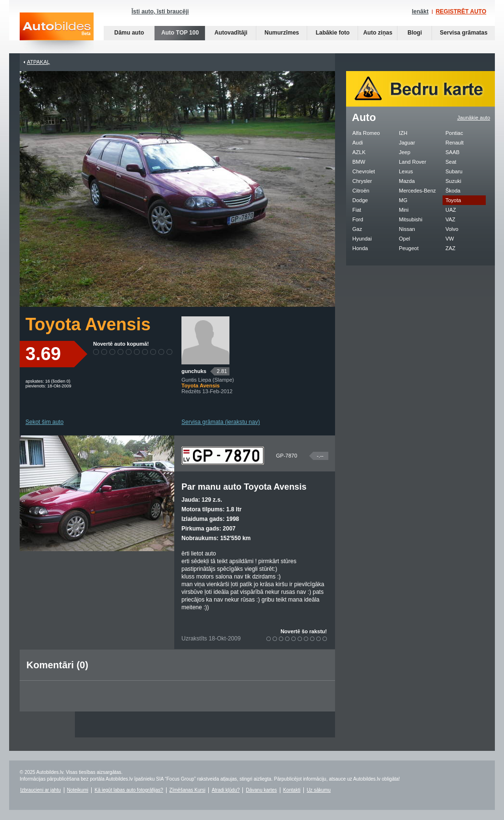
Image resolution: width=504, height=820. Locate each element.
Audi (358, 143)
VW (450, 239)
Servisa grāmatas (463, 33)
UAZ (451, 210)
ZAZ (450, 248)
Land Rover (413, 162)
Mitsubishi (411, 219)
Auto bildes (57, 33)
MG (403, 200)
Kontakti (292, 790)
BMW (359, 162)
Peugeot (409, 248)
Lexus (406, 171)
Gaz (357, 229)
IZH (403, 133)
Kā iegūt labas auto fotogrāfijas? (129, 790)
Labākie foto (333, 33)
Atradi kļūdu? (226, 790)
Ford (358, 219)
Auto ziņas (378, 33)
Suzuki (453, 181)
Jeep (405, 152)
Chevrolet (364, 171)
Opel (404, 239)
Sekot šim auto (44, 422)
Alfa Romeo (366, 133)
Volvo (452, 229)
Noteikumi (78, 790)
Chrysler (362, 181)
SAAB (452, 152)
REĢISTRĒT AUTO (461, 12)
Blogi (415, 33)
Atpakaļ (38, 62)
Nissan (407, 229)
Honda (360, 248)
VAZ (450, 219)
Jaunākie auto (474, 118)
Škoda (453, 191)
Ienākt (420, 12)
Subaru (454, 171)
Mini (404, 210)
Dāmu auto (129, 33)
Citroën (361, 191)
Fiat (357, 210)
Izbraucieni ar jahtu (41, 790)
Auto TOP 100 (180, 33)
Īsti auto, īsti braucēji (160, 12)
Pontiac (454, 133)
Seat (451, 162)
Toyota (453, 200)
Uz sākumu (319, 790)
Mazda (407, 181)
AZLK (359, 152)
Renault (455, 143)
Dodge (360, 200)
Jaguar (407, 143)
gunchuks (194, 371)
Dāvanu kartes (261, 790)
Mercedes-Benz (417, 191)
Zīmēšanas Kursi (187, 790)
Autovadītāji (231, 33)
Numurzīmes (282, 33)
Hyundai (362, 239)
